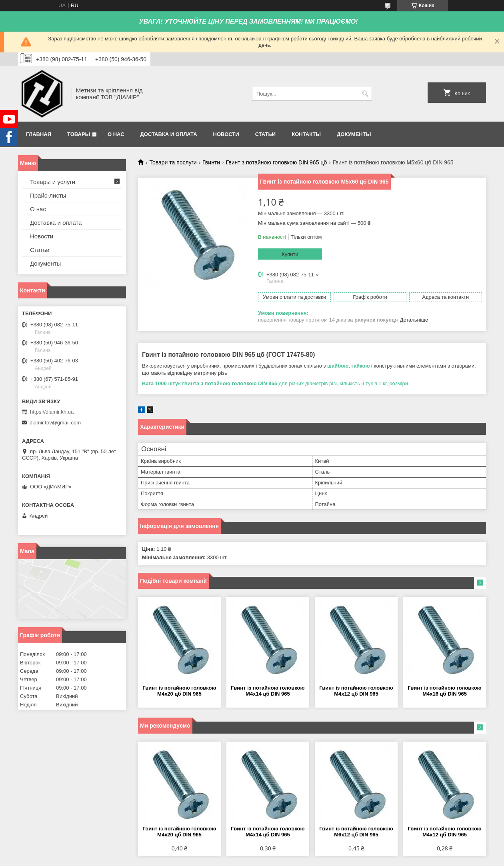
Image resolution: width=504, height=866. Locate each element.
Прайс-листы (48, 195)
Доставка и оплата (169, 134)
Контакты (306, 134)
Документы (354, 134)
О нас (116, 134)
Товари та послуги (173, 162)
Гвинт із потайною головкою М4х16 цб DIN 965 (444, 691)
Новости (226, 134)
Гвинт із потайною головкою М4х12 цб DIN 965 (356, 691)
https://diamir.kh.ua (52, 412)
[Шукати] (365, 94)
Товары (79, 134)
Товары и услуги (53, 182)
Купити (290, 254)
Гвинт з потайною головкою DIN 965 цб (277, 162)
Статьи (266, 134)
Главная (39, 134)
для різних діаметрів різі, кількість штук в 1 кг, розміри (276, 383)
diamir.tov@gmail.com (55, 423)
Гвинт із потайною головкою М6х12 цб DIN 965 (356, 832)
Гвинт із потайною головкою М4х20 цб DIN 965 (179, 691)
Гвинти (211, 162)
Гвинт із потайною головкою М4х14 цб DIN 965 (268, 691)
